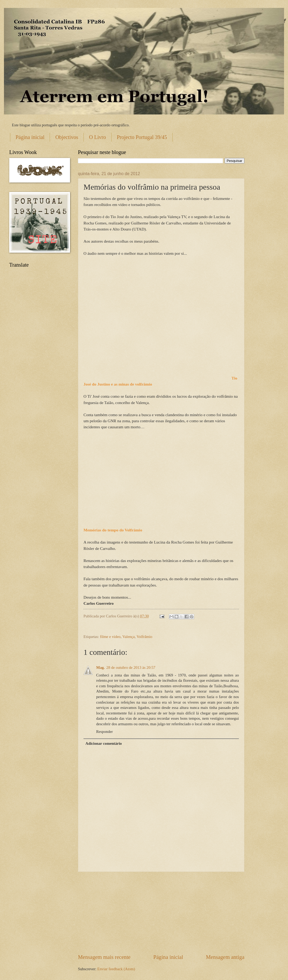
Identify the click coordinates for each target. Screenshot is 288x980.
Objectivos (67, 137)
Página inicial (30, 137)
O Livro (97, 137)
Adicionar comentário (104, 743)
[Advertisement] (161, 912)
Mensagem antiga (225, 957)
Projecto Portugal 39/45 (142, 137)
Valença (129, 637)
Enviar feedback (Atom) (116, 969)
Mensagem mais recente (104, 957)
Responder (104, 732)
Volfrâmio (144, 637)
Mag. (100, 667)
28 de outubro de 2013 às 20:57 (131, 667)
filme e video (110, 637)
